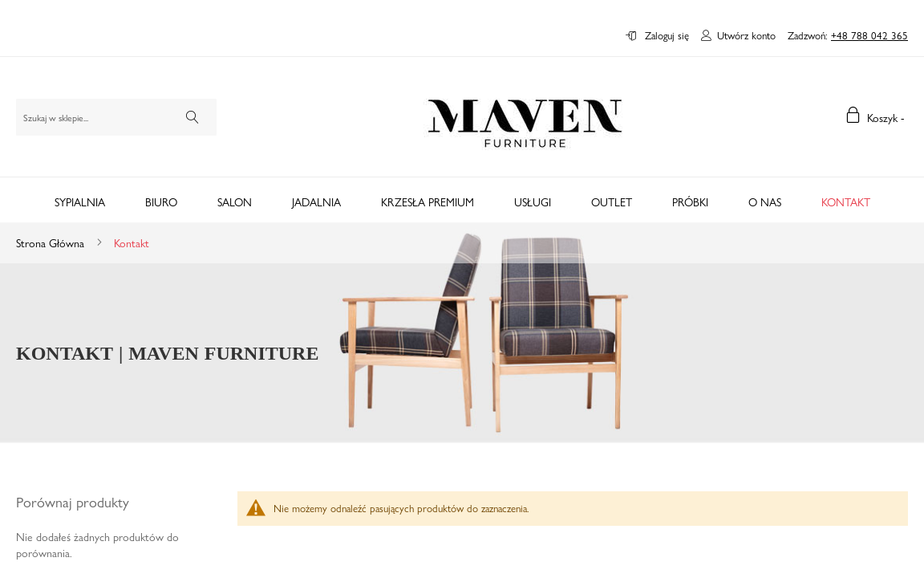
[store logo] (525, 117)
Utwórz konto (746, 35)
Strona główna (52, 242)
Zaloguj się (665, 35)
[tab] (462, 199)
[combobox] (116, 117)
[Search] (192, 117)
